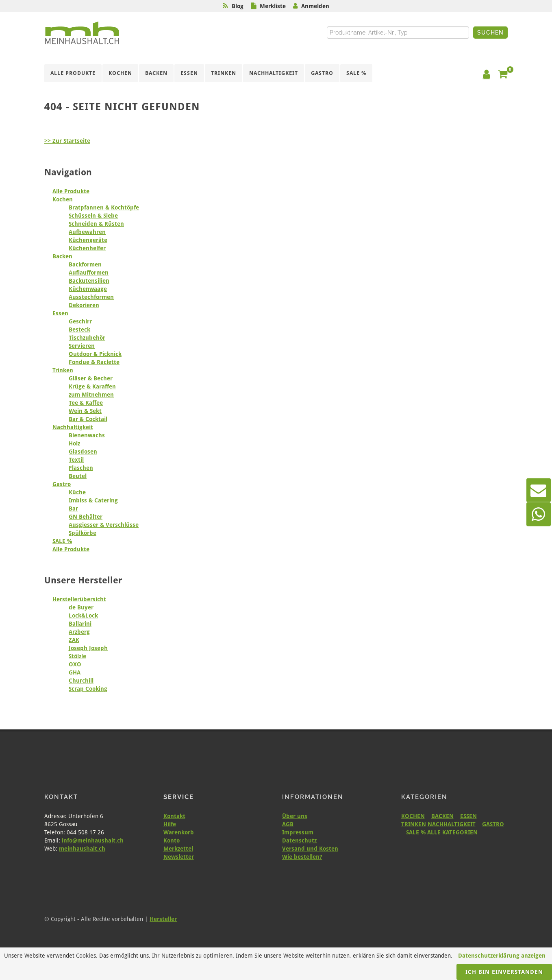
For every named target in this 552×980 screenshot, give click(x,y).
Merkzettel (178, 849)
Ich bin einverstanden (504, 972)
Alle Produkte (71, 191)
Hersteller (163, 919)
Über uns (295, 816)
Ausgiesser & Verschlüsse (104, 525)
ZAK (74, 640)
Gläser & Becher (91, 378)
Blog (238, 6)
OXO (75, 664)
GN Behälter (86, 517)
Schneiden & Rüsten (96, 224)
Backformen (85, 264)
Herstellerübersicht (79, 599)
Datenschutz (299, 840)
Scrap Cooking (88, 689)
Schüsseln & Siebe (93, 216)
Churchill (81, 681)
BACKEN (442, 816)
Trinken (63, 370)
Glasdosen (83, 452)
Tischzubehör (87, 338)
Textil (76, 460)
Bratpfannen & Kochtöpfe (104, 207)
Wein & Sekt (85, 411)
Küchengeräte (88, 240)
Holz (74, 443)
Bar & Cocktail (88, 419)
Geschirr (80, 321)
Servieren (82, 346)
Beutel (78, 476)
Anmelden (315, 6)
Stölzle (77, 656)
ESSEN (468, 816)
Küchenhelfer (87, 248)
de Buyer (81, 607)
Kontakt (174, 816)
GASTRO (493, 824)
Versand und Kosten (310, 849)
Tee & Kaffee (86, 403)
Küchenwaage (88, 289)
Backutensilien (89, 281)
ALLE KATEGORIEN (452, 832)
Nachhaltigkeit (73, 427)
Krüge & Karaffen (92, 386)
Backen (62, 256)
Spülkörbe (83, 533)
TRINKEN (414, 824)
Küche (77, 492)
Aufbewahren (87, 232)
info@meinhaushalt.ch (93, 840)
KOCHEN (413, 816)
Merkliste (273, 6)
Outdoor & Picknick (95, 354)
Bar (73, 509)
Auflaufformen (89, 273)
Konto (172, 840)
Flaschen (81, 468)
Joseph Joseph (88, 648)
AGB (288, 824)
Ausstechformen (91, 297)
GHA (75, 672)
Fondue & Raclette (94, 362)
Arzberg (79, 632)
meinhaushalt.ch (82, 849)
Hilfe (170, 824)
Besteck (79, 330)
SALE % (62, 541)
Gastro (62, 484)
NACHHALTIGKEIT (452, 824)
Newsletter (179, 857)
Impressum (298, 832)
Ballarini (80, 624)
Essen (60, 313)
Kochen (63, 199)
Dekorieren (84, 305)
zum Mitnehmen (91, 395)
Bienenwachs (87, 435)
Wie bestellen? (302, 857)
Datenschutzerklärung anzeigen (502, 956)
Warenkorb (179, 832)
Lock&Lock (83, 616)
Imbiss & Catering (93, 500)
